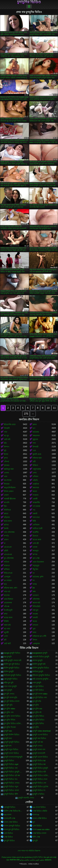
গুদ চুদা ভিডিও (38, 686)
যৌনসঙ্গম (36, 599)
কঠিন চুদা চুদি (9, 683)
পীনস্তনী (7, 428)
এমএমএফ (8, 547)
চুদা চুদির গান (9, 712)
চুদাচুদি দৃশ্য (8, 746)
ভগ (34, 428)
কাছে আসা (8, 521)
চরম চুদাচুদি (8, 690)
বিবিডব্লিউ (36, 606)
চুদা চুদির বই (37, 712)
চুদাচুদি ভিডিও (9, 761)
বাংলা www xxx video (41, 829)
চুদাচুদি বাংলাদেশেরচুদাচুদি (13, 757)
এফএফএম (8, 554)
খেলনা (6, 473)
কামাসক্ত (36, 488)
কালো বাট (36, 603)
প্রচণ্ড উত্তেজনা (38, 562)
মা (5, 543)
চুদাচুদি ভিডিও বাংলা (11, 790)
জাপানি (7, 502)
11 (54, 408)
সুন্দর (6, 458)
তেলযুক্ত (7, 577)
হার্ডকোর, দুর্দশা (38, 577)
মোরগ (6, 540)
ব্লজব (35, 424)
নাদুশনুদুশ (36, 566)
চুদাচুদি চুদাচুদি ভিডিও (12, 742)
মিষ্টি (34, 521)
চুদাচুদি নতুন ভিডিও (11, 750)
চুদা (34, 822)
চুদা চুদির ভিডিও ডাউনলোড (13, 724)
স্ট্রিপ (5, 506)
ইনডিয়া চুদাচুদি (38, 672)
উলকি (6, 528)
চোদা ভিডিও (37, 826)
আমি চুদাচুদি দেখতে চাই (13, 660)
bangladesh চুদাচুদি (40, 653)
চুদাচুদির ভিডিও (29, 2)
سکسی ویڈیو (25, 860)
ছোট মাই (7, 439)
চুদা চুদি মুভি (8, 705)
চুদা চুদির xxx (37, 709)
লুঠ (5, 450)
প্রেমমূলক (36, 644)
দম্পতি (6, 536)
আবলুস (36, 551)
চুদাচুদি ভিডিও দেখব (40, 779)
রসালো (35, 625)
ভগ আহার (8, 580)
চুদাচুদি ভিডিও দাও (11, 779)
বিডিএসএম (8, 573)
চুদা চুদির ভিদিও (38, 724)
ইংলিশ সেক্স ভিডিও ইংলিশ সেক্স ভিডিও (13, 811)
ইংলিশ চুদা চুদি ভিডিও (12, 664)
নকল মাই (7, 625)
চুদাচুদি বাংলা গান (39, 750)
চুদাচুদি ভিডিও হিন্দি (11, 794)
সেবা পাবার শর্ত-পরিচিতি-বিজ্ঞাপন (29, 851)
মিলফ (6, 454)
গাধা (5, 432)
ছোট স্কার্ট (7, 644)
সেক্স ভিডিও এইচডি (40, 811)
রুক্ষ (34, 592)
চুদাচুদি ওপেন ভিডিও (40, 735)
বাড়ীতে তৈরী (38, 528)
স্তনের (35, 621)
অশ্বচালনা (36, 436)
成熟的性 (48, 860)
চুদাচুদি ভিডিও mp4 (11, 764)
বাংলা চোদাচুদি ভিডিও (12, 826)
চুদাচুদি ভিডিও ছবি (39, 772)
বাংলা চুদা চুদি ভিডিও (12, 829)
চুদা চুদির (36, 705)
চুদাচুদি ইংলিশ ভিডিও (12, 735)
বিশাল (35, 640)
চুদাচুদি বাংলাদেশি (39, 753)
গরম (6, 476)
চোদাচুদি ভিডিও (10, 807)
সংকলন (35, 495)
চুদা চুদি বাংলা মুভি (11, 698)
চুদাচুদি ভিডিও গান (11, 768)
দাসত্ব (35, 584)
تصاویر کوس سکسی (37, 860)
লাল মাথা (36, 517)
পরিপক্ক (7, 606)
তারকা (35, 547)
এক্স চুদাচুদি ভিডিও (11, 679)
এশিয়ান (35, 476)
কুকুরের (35, 439)
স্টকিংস (35, 465)
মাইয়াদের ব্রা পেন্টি (39, 636)
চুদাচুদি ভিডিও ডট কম (12, 775)
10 (48, 408)
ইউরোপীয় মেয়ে (10, 424)
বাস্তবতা (7, 566)
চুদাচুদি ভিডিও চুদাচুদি (40, 768)
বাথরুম (35, 614)
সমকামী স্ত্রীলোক (10, 499)
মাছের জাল (8, 618)
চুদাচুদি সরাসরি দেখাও (26, 798)
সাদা (34, 443)
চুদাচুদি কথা (8, 738)
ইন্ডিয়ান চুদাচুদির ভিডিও (41, 675)
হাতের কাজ (37, 540)
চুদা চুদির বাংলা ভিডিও (12, 716)
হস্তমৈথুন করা (9, 469)
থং (34, 573)
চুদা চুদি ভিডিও (9, 841)
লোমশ (6, 495)
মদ (34, 580)
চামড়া (6, 514)
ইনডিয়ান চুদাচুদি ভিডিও (13, 675)
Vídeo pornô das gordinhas (22, 857)
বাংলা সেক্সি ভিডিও (40, 818)
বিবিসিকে (7, 510)
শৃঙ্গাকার (7, 465)
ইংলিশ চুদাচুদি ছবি (39, 664)
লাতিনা (6, 562)
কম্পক (35, 554)
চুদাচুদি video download (42, 731)
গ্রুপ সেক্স (36, 558)
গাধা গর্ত (7, 592)
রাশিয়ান (7, 569)
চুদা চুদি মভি (37, 701)
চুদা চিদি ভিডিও (38, 690)
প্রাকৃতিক (36, 484)
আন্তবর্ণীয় (36, 502)
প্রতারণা (36, 595)
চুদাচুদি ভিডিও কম (39, 764)
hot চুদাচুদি (8, 657)
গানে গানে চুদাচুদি (10, 686)
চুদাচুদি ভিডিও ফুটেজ (41, 787)
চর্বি (5, 640)
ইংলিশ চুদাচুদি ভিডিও (12, 668)
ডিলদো (35, 536)
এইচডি (35, 480)
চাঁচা (5, 443)
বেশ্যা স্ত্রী (36, 543)
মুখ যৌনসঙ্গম (9, 558)
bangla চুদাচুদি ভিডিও (12, 653)
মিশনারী (35, 447)
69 (34, 588)
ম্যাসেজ (7, 595)
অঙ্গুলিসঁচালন (10, 488)
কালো (35, 491)
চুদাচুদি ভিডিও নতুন (11, 787)
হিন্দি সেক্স (36, 837)
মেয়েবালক (8, 603)
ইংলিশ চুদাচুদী (9, 672)
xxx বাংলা (8, 815)
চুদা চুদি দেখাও (9, 694)
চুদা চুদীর (36, 727)
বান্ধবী (35, 514)
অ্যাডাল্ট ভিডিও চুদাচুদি (41, 657)
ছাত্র (5, 584)
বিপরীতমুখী (8, 610)
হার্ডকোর (36, 432)
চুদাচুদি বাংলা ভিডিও (11, 753)
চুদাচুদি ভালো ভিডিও (40, 757)
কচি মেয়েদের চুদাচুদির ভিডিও (42, 679)
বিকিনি (6, 621)
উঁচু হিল (35, 569)
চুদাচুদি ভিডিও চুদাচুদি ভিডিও (13, 772)
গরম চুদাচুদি (37, 683)
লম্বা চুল (35, 610)
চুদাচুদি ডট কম (38, 742)
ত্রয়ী (34, 462)
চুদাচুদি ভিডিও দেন (39, 783)
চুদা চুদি (35, 841)
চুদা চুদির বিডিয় (10, 720)
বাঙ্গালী (35, 618)
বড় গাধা (7, 629)
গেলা (6, 636)
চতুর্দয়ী (6, 632)
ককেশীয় (36, 532)
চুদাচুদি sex (8, 731)
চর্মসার (6, 525)
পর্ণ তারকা (36, 506)
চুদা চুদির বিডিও (38, 716)
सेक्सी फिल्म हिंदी (15, 860)
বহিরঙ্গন (7, 517)
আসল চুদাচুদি (38, 660)
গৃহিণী (6, 551)
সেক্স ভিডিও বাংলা (40, 833)
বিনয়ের (7, 484)
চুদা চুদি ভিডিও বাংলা (12, 701)
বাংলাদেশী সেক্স (10, 818)
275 (26, 414)
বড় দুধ (6, 436)
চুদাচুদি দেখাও (38, 746)
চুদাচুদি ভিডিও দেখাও (12, 783)
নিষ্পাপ (6, 447)
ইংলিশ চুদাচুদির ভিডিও (41, 668)
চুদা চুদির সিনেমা (10, 727)
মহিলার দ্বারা (37, 458)
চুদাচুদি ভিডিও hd (39, 761)
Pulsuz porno (7, 857)
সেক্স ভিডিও (8, 837)
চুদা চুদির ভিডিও (39, 720)
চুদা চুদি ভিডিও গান (40, 698)
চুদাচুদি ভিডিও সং (39, 790)
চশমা (6, 614)
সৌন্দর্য (6, 462)
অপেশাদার (8, 480)
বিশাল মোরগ (9, 491)
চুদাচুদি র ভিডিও (39, 794)
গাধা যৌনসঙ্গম (9, 532)
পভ (34, 510)
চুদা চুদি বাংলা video (40, 694)
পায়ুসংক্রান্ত (37, 469)
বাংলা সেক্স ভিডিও (11, 822)
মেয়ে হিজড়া (8, 599)
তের (34, 450)
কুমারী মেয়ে (37, 454)
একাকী (35, 499)
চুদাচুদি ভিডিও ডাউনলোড (42, 775)
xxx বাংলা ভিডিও (39, 807)
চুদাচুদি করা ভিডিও (39, 738)
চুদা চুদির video (9, 709)
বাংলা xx (36, 815)
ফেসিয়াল (36, 525)
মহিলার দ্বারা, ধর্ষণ (11, 588)
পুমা (34, 629)
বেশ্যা (35, 473)
